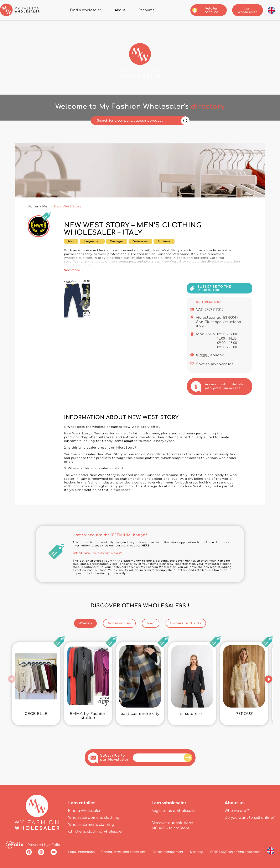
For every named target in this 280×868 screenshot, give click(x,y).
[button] (12, 679)
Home (33, 206)
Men (46, 206)
